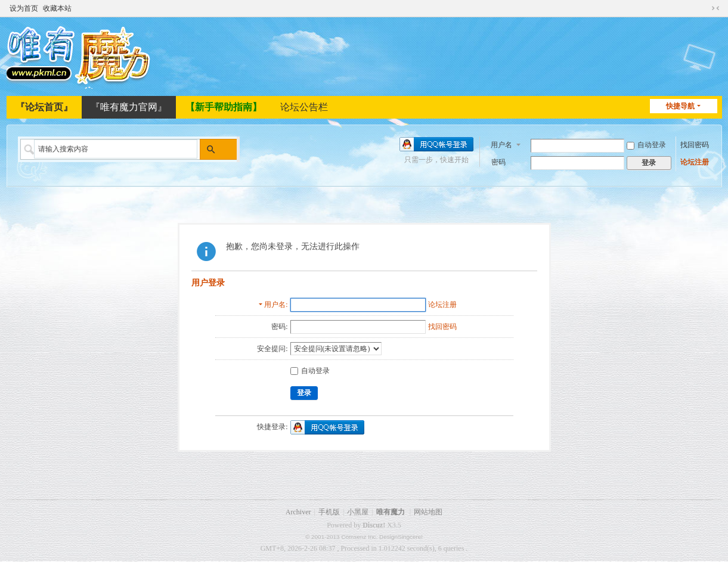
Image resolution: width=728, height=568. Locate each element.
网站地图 (428, 512)
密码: (279, 327)
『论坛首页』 (44, 107)
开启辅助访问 (704, 7)
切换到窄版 (715, 7)
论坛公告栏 (304, 107)
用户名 (501, 144)
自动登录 (646, 144)
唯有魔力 (391, 512)
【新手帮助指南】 (224, 107)
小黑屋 (358, 512)
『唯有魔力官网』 (129, 107)
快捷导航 (680, 106)
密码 (498, 162)
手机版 (329, 512)
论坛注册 (695, 162)
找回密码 (695, 144)
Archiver (298, 512)
